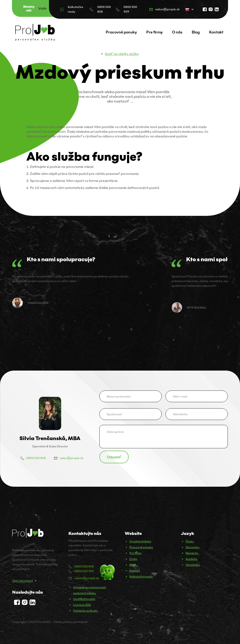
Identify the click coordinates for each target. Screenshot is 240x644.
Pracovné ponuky (121, 32)
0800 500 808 (104, 9)
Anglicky (192, 559)
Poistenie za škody (85, 611)
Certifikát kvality (84, 599)
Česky (190, 541)
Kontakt (216, 32)
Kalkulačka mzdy (75, 9)
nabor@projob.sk (167, 9)
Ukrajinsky (193, 565)
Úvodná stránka (140, 541)
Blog (196, 32)
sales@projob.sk (72, 458)
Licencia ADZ (82, 605)
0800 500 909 (130, 9)
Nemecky (192, 553)
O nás (177, 32)
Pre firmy (154, 32)
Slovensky (193, 547)
